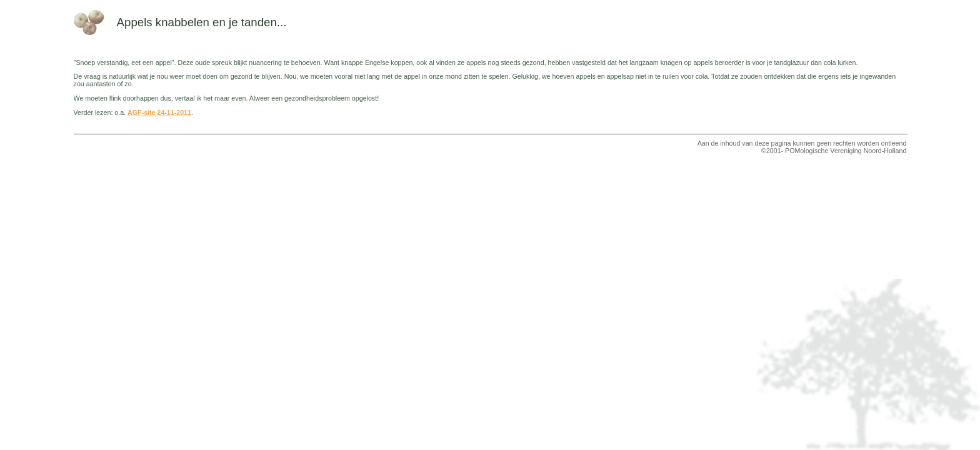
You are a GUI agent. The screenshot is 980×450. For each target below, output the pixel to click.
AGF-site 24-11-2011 (159, 112)
